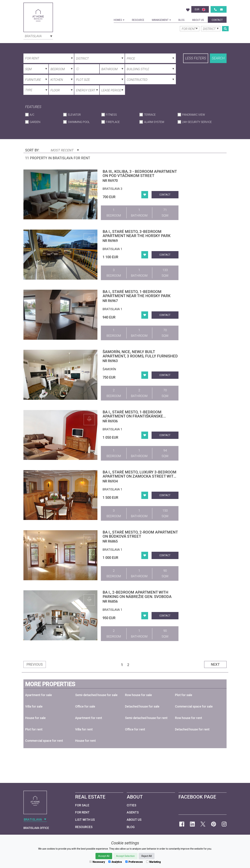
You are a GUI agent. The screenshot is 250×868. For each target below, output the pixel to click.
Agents (133, 812)
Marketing (153, 862)
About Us (198, 20)
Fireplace (113, 122)
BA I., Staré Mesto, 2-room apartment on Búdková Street (140, 534)
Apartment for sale (39, 695)
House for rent (86, 741)
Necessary (97, 862)
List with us (85, 820)
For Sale (82, 805)
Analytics (115, 862)
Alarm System (154, 122)
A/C (32, 115)
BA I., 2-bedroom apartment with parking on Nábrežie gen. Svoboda (137, 594)
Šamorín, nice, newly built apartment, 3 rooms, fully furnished (140, 354)
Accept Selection (125, 856)
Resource (138, 20)
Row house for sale (138, 695)
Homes (119, 20)
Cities (132, 805)
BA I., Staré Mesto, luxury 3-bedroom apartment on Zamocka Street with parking (139, 476)
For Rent (82, 812)
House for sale (35, 718)
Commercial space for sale (194, 706)
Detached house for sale (142, 706)
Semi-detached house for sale (96, 695)
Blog (182, 20)
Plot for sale (184, 695)
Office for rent (135, 729)
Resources (84, 827)
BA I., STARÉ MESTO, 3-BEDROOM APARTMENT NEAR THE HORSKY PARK (137, 234)
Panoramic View (193, 115)
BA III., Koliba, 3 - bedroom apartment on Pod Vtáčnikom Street (140, 174)
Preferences (134, 862)
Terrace (150, 115)
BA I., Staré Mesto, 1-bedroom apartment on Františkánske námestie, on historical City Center (139, 416)
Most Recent (65, 150)
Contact (217, 20)
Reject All (147, 856)
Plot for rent (34, 729)
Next (215, 664)
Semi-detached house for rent (146, 718)
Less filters (196, 58)
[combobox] (38, 36)
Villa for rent (84, 729)
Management (161, 20)
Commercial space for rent (44, 741)
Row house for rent (189, 718)
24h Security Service (197, 122)
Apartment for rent (89, 718)
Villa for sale (34, 706)
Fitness (111, 115)
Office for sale (85, 706)
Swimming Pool (79, 122)
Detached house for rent (192, 729)
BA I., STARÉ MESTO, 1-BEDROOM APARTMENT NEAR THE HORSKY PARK (137, 294)
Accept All (104, 856)
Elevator (74, 115)
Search (218, 58)
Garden (35, 122)
